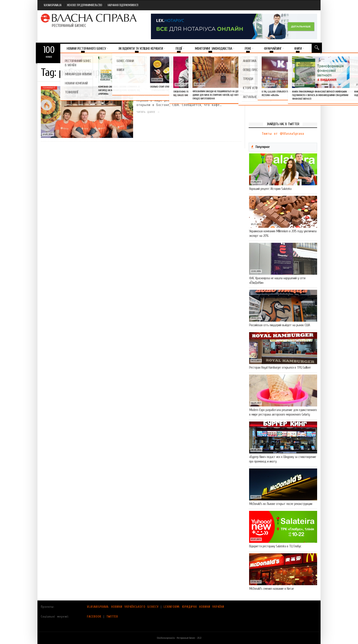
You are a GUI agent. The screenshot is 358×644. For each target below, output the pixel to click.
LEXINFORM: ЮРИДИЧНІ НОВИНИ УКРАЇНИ (194, 607)
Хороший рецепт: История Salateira (270, 189)
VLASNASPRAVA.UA (53, 5)
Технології (49, 88)
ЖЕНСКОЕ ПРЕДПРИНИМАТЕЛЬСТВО (84, 5)
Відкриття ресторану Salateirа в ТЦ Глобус (275, 546)
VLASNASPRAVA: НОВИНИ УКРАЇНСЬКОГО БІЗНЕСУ (123, 607)
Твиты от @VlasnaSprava (283, 134)
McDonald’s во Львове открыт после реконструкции (281, 504)
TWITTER (112, 617)
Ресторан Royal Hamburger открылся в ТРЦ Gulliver (280, 367)
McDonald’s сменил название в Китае (271, 589)
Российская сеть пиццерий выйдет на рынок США (279, 325)
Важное (69, 58)
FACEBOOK (94, 617)
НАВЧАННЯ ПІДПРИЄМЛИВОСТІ (123, 5)
